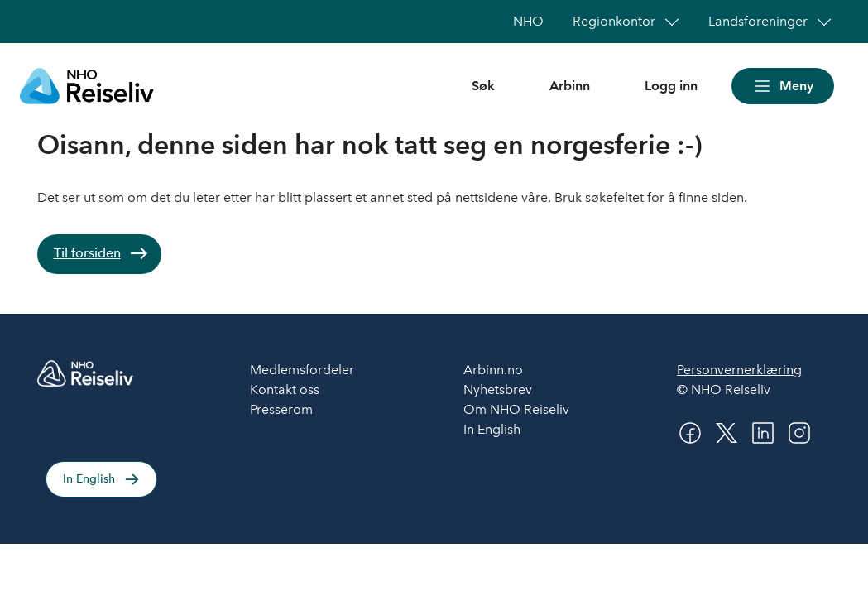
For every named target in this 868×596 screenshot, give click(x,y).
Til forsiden (87, 253)
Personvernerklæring (739, 370)
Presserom (281, 409)
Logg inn (671, 86)
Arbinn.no (493, 370)
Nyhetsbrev (498, 389)
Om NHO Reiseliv (516, 409)
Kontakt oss (285, 389)
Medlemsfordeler (302, 370)
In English (89, 479)
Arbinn (570, 86)
